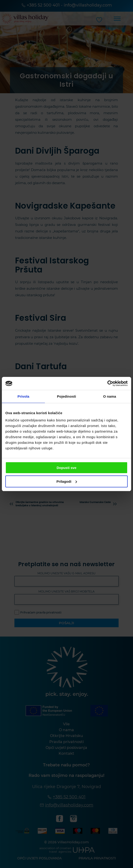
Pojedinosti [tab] (66, 396)
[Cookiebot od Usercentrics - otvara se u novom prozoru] (107, 383)
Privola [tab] (23, 396)
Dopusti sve (66, 468)
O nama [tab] (110, 396)
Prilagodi (67, 481)
